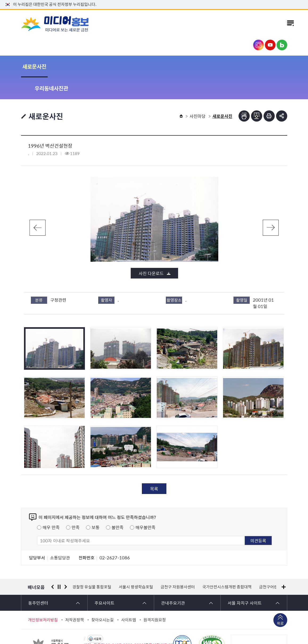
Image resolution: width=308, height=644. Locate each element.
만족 (76, 505)
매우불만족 (145, 505)
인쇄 (269, 94)
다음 (271, 206)
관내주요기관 (173, 581)
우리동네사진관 (78, 66)
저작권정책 (75, 598)
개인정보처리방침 (43, 598)
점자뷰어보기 (244, 94)
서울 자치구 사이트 (245, 581)
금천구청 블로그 (282, 45)
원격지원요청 (155, 598)
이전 (38, 206)
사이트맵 (129, 598)
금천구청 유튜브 (270, 45)
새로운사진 (34, 66)
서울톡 (97, 617)
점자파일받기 (257, 94)
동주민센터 (38, 581)
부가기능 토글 (282, 94)
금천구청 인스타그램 (258, 45)
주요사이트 (104, 581)
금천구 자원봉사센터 (178, 565)
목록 (154, 467)
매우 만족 (51, 505)
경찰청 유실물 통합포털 (92, 565)
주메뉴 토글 (290, 24)
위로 (280, 602)
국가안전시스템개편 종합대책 (227, 565)
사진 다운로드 (151, 251)
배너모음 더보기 (284, 565)
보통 (96, 505)
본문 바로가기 (154, 0)
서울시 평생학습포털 (136, 565)
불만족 (118, 505)
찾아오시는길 (102, 598)
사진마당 (198, 94)
